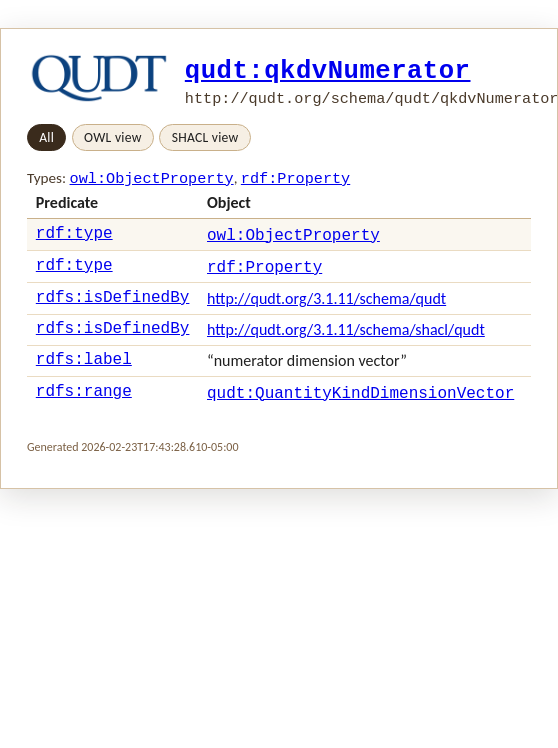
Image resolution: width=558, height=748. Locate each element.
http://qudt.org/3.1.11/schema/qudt (326, 308)
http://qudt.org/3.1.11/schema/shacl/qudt (346, 342)
